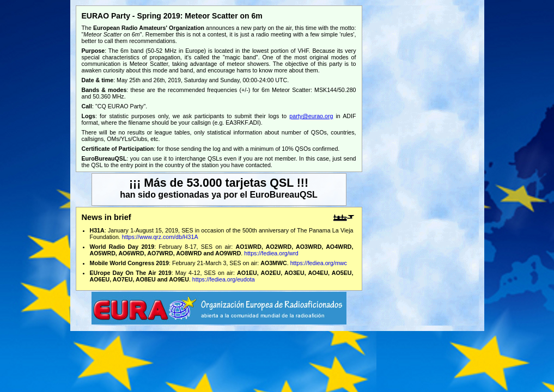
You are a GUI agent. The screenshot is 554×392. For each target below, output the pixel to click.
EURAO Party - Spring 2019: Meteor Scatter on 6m (172, 16)
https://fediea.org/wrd (271, 253)
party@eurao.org (311, 116)
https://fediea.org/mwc (319, 263)
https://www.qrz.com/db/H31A (160, 237)
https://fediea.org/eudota (224, 279)
